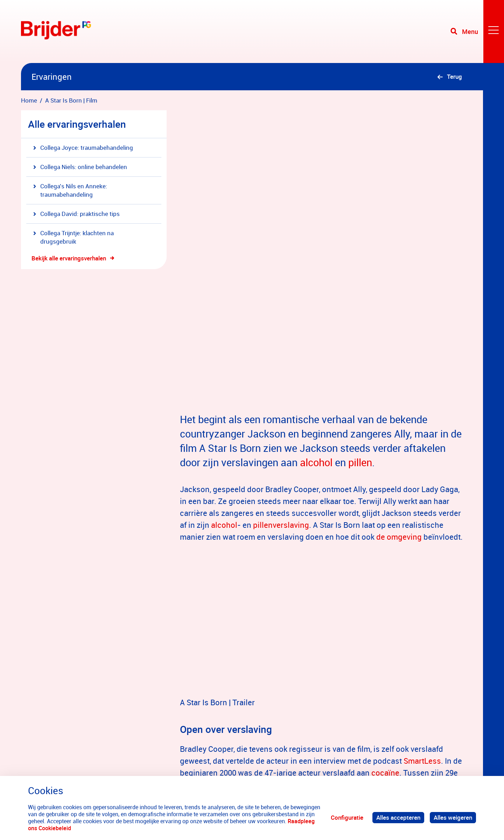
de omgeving (399, 395)
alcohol (316, 320)
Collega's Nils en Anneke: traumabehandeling (70, 190)
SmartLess (422, 619)
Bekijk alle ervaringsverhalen (69, 258)
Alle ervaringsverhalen (77, 124)
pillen (360, 320)
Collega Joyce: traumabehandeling (83, 148)
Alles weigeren (453, 817)
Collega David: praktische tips (76, 214)
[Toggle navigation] (477, 31)
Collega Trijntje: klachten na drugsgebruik (73, 237)
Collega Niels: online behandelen (80, 167)
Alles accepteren (398, 817)
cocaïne (385, 631)
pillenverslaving (281, 383)
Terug (454, 76)
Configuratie (347, 817)
